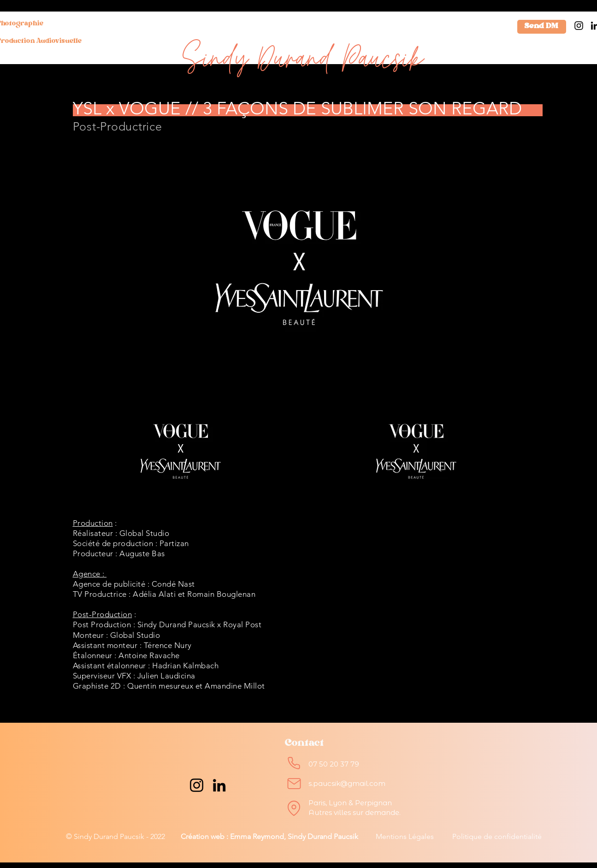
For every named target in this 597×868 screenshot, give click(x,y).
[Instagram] (579, 26)
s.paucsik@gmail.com (347, 783)
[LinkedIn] (219, 785)
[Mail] (294, 784)
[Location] (294, 808)
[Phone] (294, 763)
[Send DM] (542, 27)
